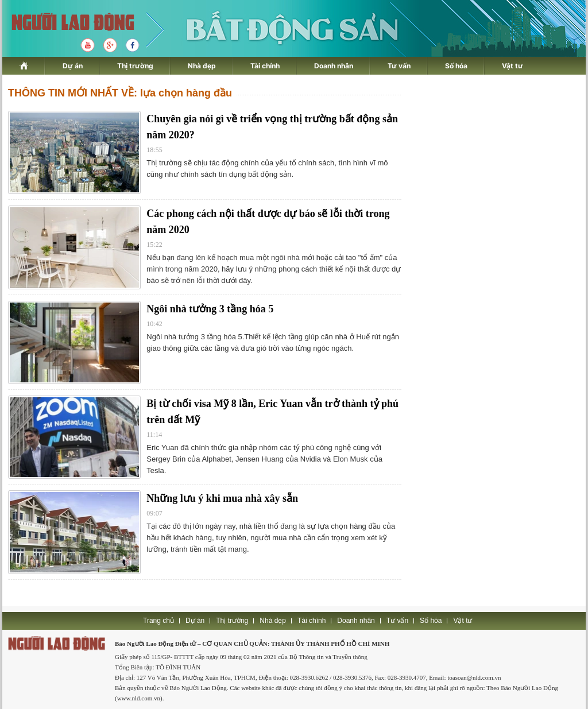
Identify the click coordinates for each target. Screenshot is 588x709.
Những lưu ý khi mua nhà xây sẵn (222, 498)
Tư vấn (399, 66)
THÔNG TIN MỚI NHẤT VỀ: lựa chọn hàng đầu (120, 93)
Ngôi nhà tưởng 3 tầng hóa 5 (210, 309)
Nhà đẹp (202, 66)
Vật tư (512, 66)
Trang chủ (158, 621)
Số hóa (456, 66)
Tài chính (265, 66)
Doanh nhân (334, 66)
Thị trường (135, 66)
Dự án (73, 66)
